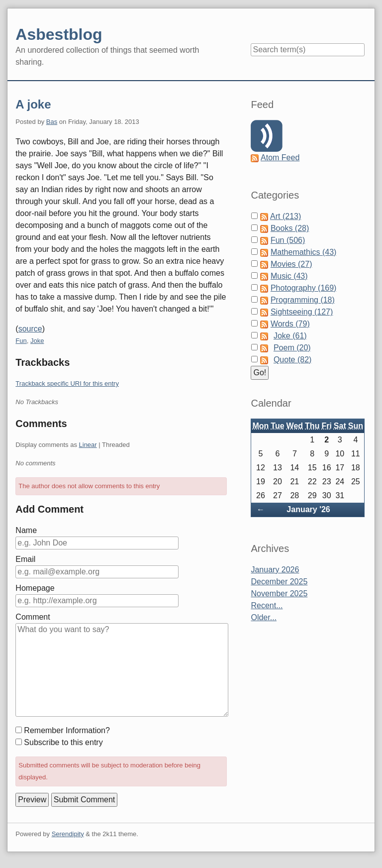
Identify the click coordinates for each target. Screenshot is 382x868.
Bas (52, 122)
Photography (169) (304, 288)
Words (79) (290, 324)
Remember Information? (67, 730)
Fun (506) (288, 240)
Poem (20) (292, 348)
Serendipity (68, 834)
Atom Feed (280, 158)
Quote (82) (292, 360)
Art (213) (286, 216)
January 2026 (275, 570)
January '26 (308, 509)
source (30, 329)
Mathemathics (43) (304, 252)
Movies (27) (291, 264)
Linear (88, 445)
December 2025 (279, 582)
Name (26, 530)
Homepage (35, 588)
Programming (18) (303, 300)
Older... (264, 617)
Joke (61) (290, 336)
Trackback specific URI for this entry (67, 383)
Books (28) (290, 228)
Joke (37, 341)
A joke (33, 104)
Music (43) (289, 276)
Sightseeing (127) (302, 312)
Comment (33, 617)
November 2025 (279, 594)
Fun (21, 341)
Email (25, 559)
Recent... (267, 605)
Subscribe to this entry (63, 742)
